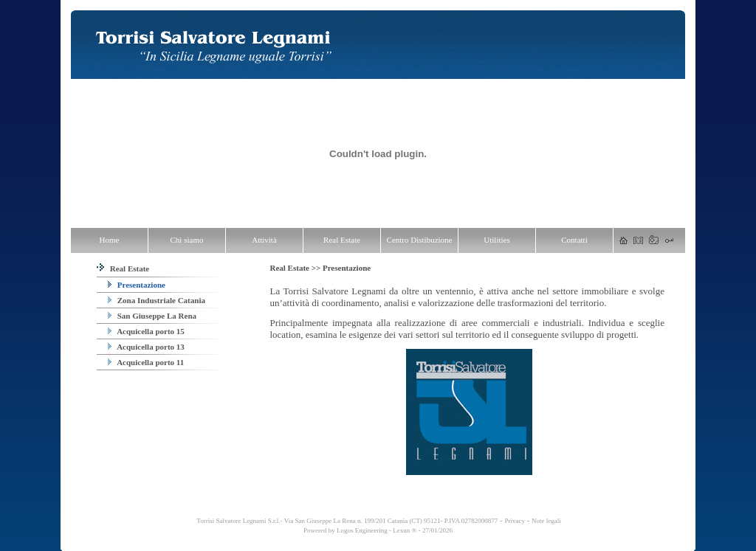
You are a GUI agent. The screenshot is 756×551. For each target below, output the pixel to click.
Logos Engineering (362, 530)
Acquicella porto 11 (146, 362)
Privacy (515, 521)
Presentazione (137, 285)
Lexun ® (405, 530)
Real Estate (123, 268)
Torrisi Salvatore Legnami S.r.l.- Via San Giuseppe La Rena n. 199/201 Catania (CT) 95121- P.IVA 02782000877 (346, 521)
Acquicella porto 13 (146, 347)
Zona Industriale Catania (157, 300)
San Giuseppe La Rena (152, 316)
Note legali (546, 521)
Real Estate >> (296, 268)
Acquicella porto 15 (146, 331)
